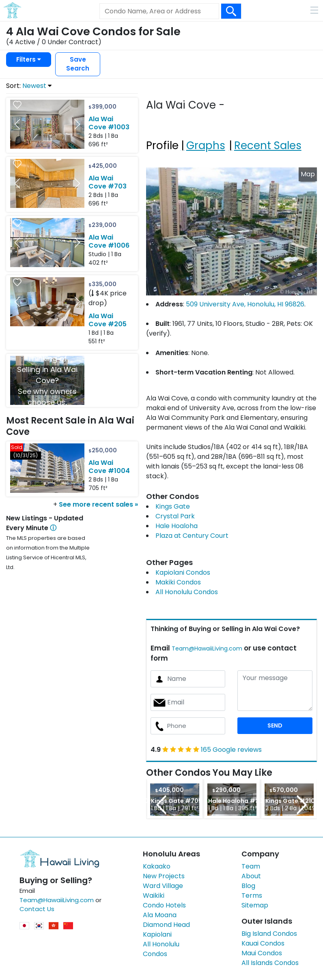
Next (302, 805)
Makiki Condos (178, 582)
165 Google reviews (231, 750)
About (251, 876)
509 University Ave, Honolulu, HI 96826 (245, 304)
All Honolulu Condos (187, 592)
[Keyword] (159, 11)
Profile (162, 146)
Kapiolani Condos (183, 572)
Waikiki (154, 895)
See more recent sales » (98, 504)
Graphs (206, 146)
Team (251, 866)
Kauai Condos (263, 943)
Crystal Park (175, 516)
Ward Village (163, 886)
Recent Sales (268, 146)
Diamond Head (166, 925)
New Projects (164, 876)
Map (308, 174)
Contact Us (37, 909)
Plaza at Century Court (192, 536)
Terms (252, 895)
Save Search (78, 64)
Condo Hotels (164, 905)
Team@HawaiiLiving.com (207, 648)
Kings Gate (173, 506)
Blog (248, 886)
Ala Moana (160, 915)
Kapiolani (157, 934)
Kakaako (157, 866)
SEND (275, 725)
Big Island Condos (269, 934)
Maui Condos (262, 953)
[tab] (164, 135)
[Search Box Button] (231, 11)
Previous (161, 805)
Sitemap (255, 905)
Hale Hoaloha (177, 526)
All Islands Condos (270, 963)
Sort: (29, 86)
